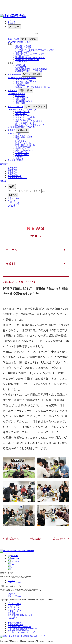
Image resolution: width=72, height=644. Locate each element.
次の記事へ (60, 539)
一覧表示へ (36, 539)
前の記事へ (12, 539)
